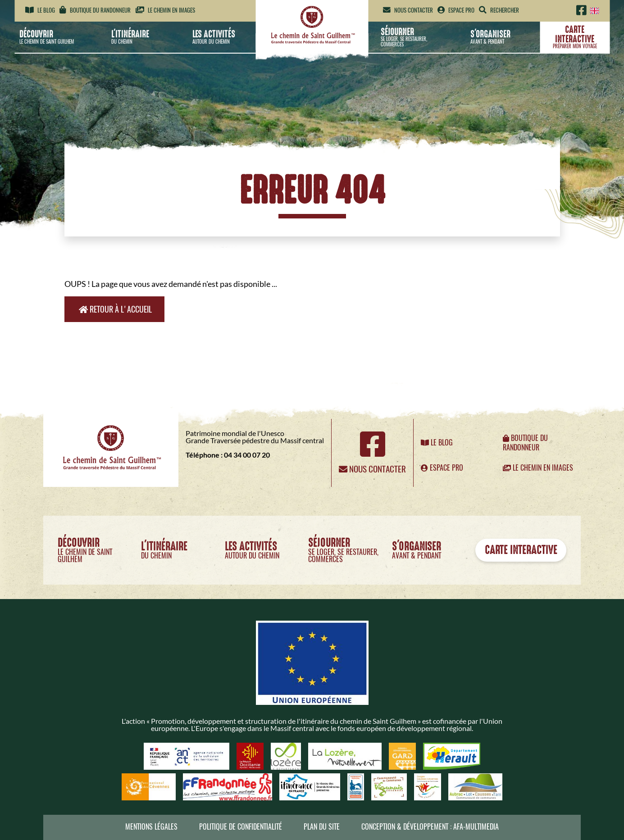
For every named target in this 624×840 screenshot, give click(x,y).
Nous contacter (408, 10)
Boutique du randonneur (95, 10)
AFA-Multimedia (476, 827)
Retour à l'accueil (115, 309)
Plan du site (322, 827)
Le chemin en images (165, 10)
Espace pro (456, 10)
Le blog (40, 10)
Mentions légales (151, 827)
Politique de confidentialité (241, 827)
